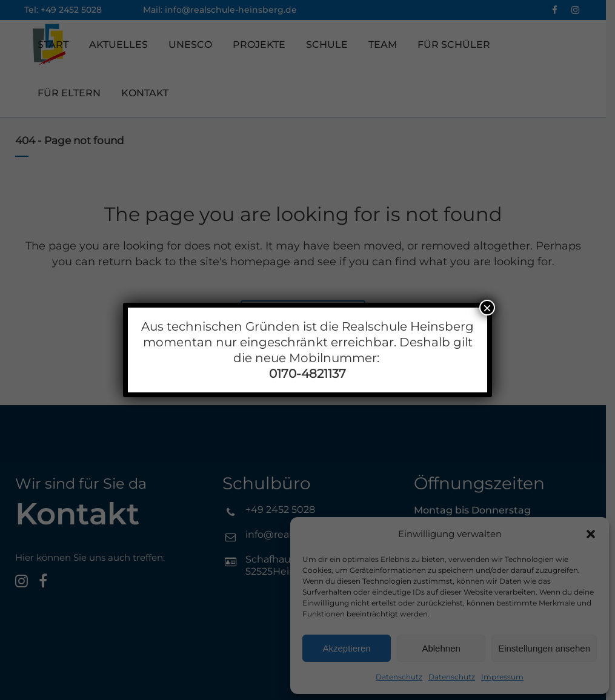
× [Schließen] (487, 308)
